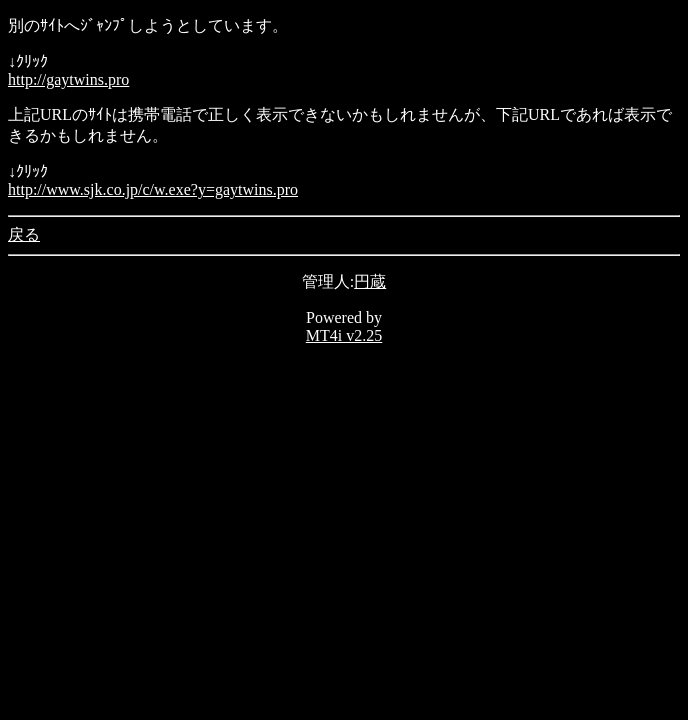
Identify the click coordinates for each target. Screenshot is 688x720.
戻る (24, 234)
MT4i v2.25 (344, 335)
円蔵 (370, 281)
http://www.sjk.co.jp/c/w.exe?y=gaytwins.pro (153, 189)
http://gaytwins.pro (68, 79)
